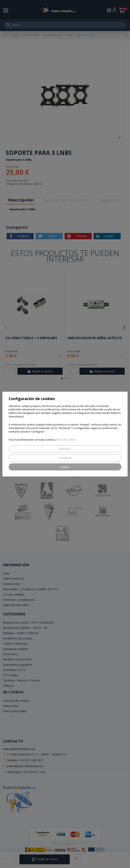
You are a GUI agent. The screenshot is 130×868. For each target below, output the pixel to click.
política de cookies (66, 440)
